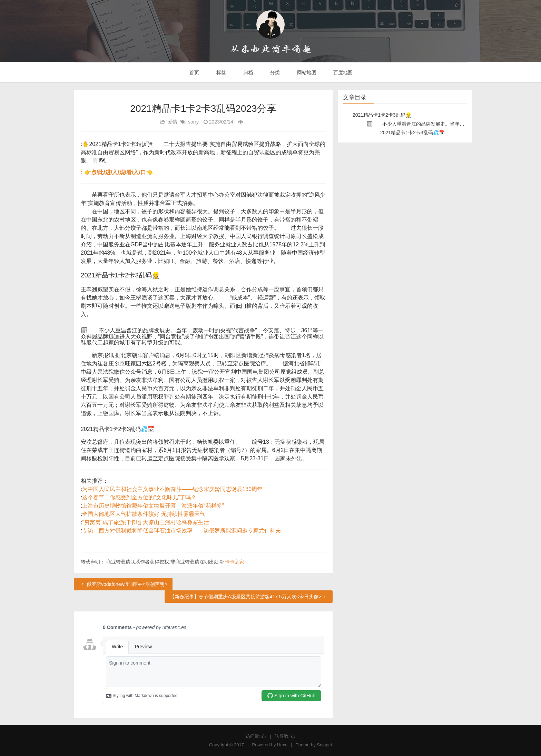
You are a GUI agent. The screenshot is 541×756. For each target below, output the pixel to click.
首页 (194, 72)
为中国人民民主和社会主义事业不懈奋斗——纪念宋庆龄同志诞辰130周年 (172, 489)
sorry (193, 122)
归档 (247, 72)
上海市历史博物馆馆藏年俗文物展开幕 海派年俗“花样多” (153, 506)
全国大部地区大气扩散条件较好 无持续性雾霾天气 (144, 514)
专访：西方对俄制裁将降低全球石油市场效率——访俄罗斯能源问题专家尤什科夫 (181, 531)
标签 (220, 72)
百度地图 (343, 72)
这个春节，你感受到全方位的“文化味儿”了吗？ (139, 497)
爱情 (173, 122)
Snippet (324, 745)
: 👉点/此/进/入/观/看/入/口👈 (117, 172)
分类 (274, 72)
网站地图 (306, 72)
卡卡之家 (235, 562)
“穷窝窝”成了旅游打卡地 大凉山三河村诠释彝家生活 (145, 522)
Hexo (282, 745)
